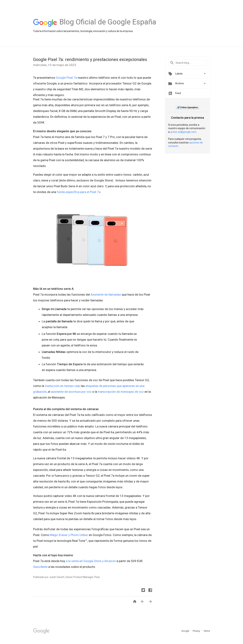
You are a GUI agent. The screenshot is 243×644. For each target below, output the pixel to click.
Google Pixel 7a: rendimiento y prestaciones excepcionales (90, 60)
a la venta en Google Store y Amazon (91, 561)
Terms (207, 631)
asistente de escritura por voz (71, 392)
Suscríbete (40, 567)
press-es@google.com (184, 132)
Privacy (197, 631)
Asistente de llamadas (106, 295)
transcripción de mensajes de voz (121, 392)
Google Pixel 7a (66, 78)
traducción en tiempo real (62, 386)
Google (186, 631)
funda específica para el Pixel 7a (79, 192)
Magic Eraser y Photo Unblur (69, 535)
